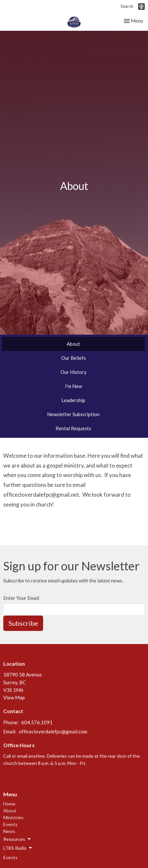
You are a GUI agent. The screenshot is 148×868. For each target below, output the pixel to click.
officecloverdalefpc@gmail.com (53, 731)
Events (10, 824)
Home (9, 804)
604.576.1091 (37, 722)
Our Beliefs (74, 358)
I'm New (74, 386)
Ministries (13, 817)
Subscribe (23, 623)
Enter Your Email (21, 598)
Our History (74, 372)
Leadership (73, 400)
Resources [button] (17, 839)
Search (127, 6)
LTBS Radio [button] (18, 848)
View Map (14, 697)
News (9, 831)
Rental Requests (73, 428)
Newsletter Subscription (73, 414)
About (73, 344)
